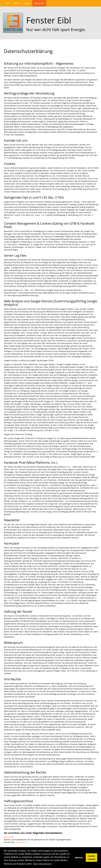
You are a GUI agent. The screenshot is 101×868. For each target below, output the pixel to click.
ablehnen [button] (79, 858)
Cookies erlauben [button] (92, 858)
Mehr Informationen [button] (42, 864)
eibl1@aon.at (21, 842)
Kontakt (27, 3)
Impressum (39, 3)
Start (7, 3)
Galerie (16, 3)
